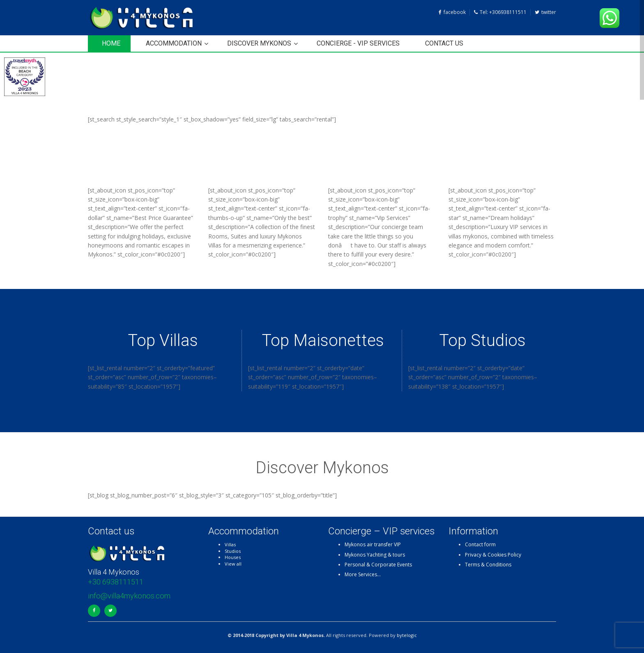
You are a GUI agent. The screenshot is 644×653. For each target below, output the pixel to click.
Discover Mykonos (259, 43)
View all (233, 564)
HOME (111, 43)
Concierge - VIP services (358, 43)
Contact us (444, 43)
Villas (230, 544)
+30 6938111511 (116, 582)
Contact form (480, 544)
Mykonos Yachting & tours (375, 555)
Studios (233, 551)
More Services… (363, 574)
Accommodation (174, 43)
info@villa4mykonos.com (129, 596)
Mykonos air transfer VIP (373, 544)
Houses (233, 557)
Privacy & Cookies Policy (493, 555)
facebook (452, 12)
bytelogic (407, 635)
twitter (545, 12)
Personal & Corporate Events (378, 565)
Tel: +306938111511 (500, 12)
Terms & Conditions (488, 565)
